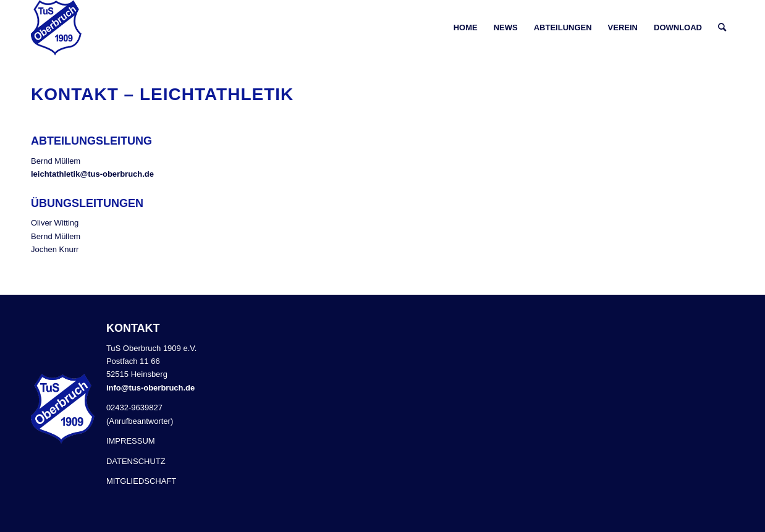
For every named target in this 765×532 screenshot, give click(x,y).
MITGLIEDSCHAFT (141, 481)
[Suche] (722, 28)
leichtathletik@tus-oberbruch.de (92, 174)
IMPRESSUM (131, 441)
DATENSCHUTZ (136, 461)
